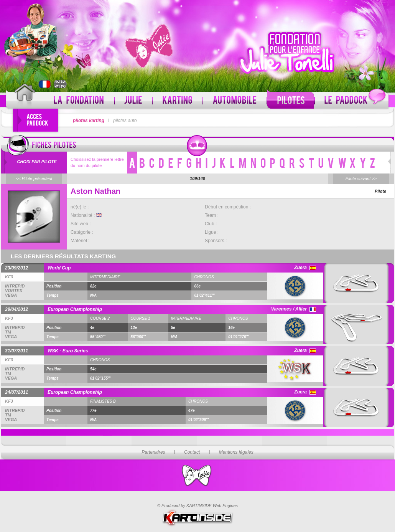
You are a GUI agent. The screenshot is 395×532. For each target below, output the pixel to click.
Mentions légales (236, 452)
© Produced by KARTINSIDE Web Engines (197, 506)
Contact (192, 452)
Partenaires (153, 452)
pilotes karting (89, 121)
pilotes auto (125, 121)
